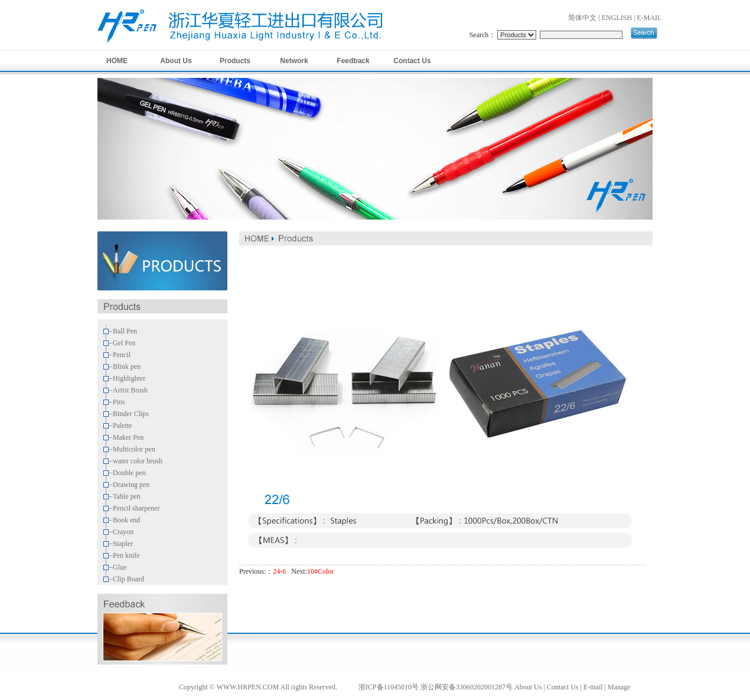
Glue (120, 567)
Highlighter (129, 378)
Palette (123, 426)
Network (294, 61)
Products (235, 61)
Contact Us (412, 61)
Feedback (353, 61)
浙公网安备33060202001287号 (467, 687)
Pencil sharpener (136, 508)
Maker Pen (128, 437)
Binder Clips (131, 414)
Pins (119, 402)
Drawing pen (131, 485)
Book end (126, 520)
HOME (117, 61)
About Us (176, 61)
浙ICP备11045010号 (389, 687)
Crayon (123, 532)
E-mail (593, 687)
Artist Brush (130, 390)
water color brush (138, 461)
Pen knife (126, 555)
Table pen (127, 496)
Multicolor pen (134, 449)
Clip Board (128, 579)
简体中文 (582, 18)
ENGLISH (617, 18)
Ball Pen (125, 331)
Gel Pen (124, 343)
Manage (619, 687)
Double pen (129, 473)
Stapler (123, 544)
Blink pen (127, 367)
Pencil (122, 355)
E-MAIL (649, 18)
